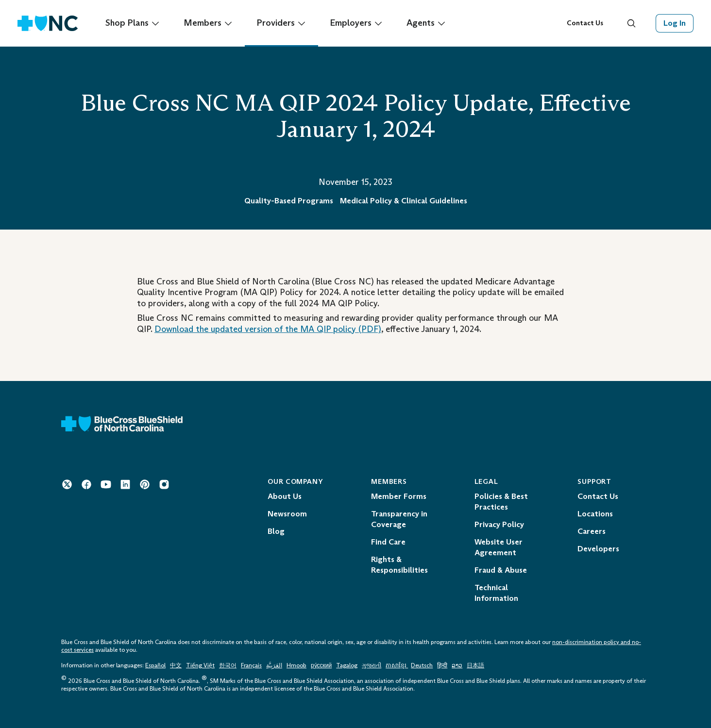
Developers (598, 549)
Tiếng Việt (200, 665)
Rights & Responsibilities (399, 565)
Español (155, 665)
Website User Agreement (499, 547)
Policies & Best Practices (501, 502)
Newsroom (287, 514)
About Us (285, 496)
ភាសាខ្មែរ (397, 665)
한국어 (228, 665)
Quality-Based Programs (289, 201)
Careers (592, 531)
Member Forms (399, 496)
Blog (276, 531)
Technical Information (496, 593)
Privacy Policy (499, 524)
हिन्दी (442, 665)
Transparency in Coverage (399, 519)
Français (251, 665)
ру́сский (321, 665)
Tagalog (347, 665)
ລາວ (457, 665)
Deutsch (422, 665)
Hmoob (296, 665)
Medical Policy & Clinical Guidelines (404, 201)
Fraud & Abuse (501, 570)
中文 (176, 665)
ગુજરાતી (372, 665)
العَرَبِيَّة (274, 665)
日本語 (475, 665)
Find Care (388, 542)
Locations (595, 514)
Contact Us (585, 23)
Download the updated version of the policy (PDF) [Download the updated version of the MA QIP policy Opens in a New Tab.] (268, 329)
